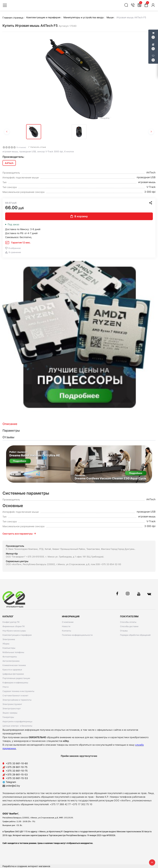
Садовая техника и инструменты (18, 691)
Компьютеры (9, 648)
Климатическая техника (14, 665)
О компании (68, 622)
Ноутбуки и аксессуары (14, 631)
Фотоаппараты (10, 657)
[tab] (79, 424)
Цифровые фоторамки (13, 674)
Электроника (9, 639)
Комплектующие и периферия (17, 635)
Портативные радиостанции (16, 678)
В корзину (79, 216)
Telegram (9, 782)
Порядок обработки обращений (135, 635)
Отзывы (124, 631)
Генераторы (8, 717)
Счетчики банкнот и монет (15, 696)
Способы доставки (129, 626)
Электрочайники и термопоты (17, 700)
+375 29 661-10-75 (17, 767)
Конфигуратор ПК (11, 622)
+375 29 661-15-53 (17, 774)
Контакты (67, 631)
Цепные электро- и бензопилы (17, 726)
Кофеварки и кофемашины (15, 683)
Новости (66, 626)
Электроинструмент (12, 704)
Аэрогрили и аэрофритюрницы (17, 721)
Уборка (6, 644)
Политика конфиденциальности (77, 635)
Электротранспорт (12, 708)
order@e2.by (13, 786)
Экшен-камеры (10, 713)
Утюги (5, 687)
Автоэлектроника (11, 661)
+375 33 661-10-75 (17, 771)
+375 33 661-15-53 (17, 778)
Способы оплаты (128, 622)
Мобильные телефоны (13, 652)
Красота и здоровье (12, 670)
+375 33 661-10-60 (17, 763)
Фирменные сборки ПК (14, 626)
